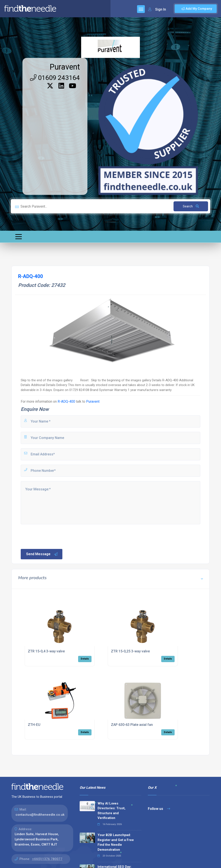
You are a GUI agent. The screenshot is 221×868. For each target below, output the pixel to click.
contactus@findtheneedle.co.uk (40, 815)
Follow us (159, 809)
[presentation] (53, 536)
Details (85, 659)
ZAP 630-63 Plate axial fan (132, 725)
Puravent (65, 67)
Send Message (42, 554)
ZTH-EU (34, 725)
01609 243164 (55, 78)
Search (191, 206)
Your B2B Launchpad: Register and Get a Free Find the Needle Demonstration (116, 842)
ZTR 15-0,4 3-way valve (46, 651)
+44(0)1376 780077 (47, 859)
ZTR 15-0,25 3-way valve (130, 651)
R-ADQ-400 (66, 401)
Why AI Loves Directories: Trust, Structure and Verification (111, 811)
